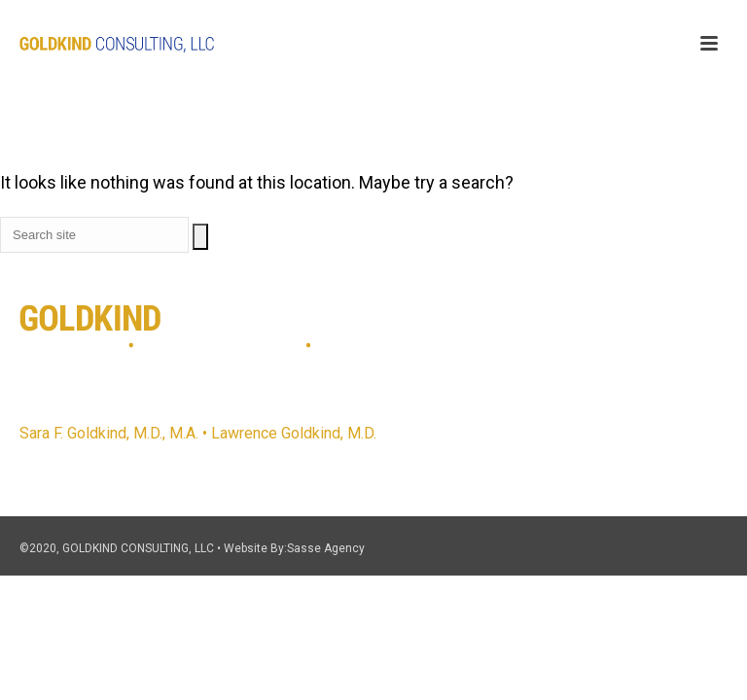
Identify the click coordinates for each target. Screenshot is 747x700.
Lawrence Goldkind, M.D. (294, 433)
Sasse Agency (326, 548)
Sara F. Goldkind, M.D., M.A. (109, 433)
